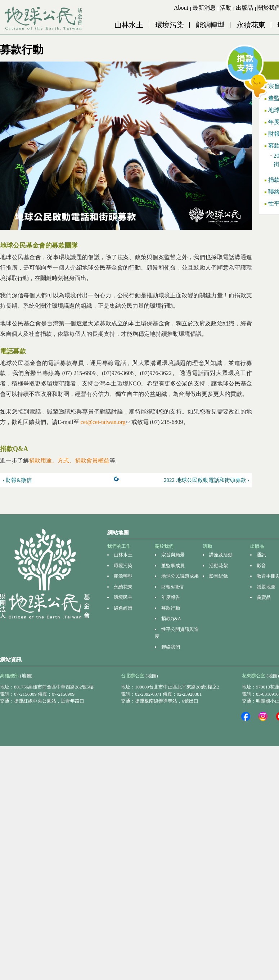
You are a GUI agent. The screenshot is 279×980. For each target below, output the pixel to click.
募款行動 (171, 608)
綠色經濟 (123, 608)
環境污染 (170, 25)
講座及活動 (221, 555)
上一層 (118, 480)
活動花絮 (219, 566)
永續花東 (251, 25)
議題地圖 (266, 587)
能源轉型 (210, 25)
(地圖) (26, 676)
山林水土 (129, 25)
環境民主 (123, 597)
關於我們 (164, 546)
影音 (261, 566)
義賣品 (264, 597)
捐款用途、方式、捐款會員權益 (69, 460)
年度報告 (171, 597)
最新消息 (204, 8)
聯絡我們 (171, 647)
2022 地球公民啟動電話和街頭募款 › (207, 480)
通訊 (261, 555)
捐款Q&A (171, 618)
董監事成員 (173, 566)
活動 (226, 8)
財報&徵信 (172, 587)
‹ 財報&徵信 (17, 480)
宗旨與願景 (173, 555)
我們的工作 (119, 546)
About (181, 8)
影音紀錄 (219, 576)
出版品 (244, 8)
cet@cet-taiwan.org (105, 422)
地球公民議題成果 (180, 576)
